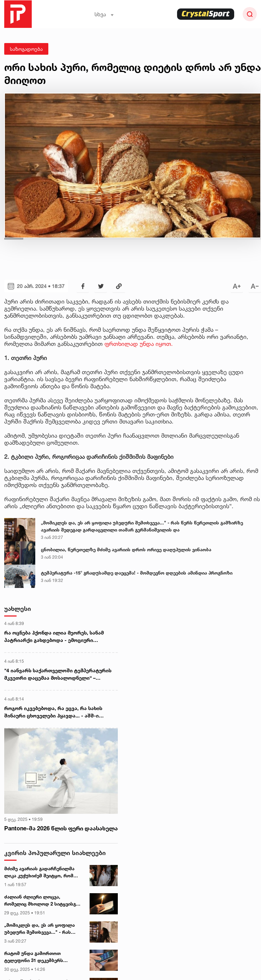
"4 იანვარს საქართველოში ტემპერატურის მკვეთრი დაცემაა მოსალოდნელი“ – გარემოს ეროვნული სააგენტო (58, 674)
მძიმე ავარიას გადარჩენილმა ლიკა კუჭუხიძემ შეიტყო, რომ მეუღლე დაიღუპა (39, 872)
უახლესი (18, 609)
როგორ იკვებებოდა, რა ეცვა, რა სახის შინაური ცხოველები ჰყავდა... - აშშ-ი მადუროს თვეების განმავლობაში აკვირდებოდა (53, 712)
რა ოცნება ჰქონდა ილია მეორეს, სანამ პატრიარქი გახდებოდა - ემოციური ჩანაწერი (54, 637)
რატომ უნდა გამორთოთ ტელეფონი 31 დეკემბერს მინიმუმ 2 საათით (34, 957)
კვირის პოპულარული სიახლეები (55, 853)
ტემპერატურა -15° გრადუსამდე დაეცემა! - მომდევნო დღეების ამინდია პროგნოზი (137, 573)
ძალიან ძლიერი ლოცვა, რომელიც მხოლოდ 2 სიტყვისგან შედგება (43, 901)
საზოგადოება (26, 49)
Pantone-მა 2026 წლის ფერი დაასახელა (61, 828)
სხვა (104, 14)
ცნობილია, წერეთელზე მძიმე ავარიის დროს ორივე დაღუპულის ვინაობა (126, 549)
